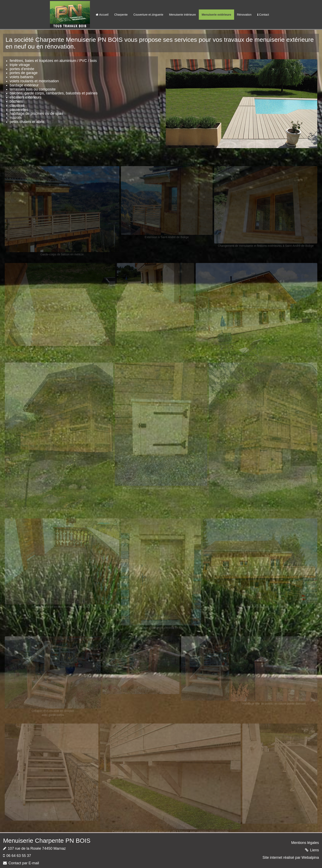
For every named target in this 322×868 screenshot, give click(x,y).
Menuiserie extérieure (216, 15)
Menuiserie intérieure (182, 15)
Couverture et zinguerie (148, 15)
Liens (315, 850)
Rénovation (244, 15)
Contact (263, 15)
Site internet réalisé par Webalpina (291, 858)
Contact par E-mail (24, 863)
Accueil (102, 15)
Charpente (121, 15)
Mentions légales (305, 843)
